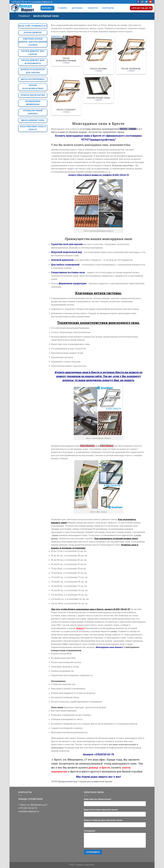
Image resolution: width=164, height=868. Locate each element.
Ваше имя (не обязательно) (97, 799)
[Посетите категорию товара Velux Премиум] (131, 55)
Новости (93, 8)
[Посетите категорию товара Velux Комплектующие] (66, 51)
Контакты (108, 8)
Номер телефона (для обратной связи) (103, 820)
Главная (24, 16)
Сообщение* (90, 831)
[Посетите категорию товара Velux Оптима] (98, 55)
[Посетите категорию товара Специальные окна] (98, 90)
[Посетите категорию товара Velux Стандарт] (66, 96)
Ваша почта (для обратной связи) (101, 810)
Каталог (48, 8)
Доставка (77, 8)
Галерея (62, 8)
